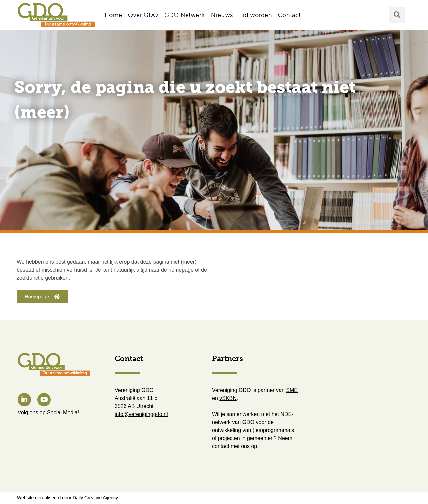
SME (292, 390)
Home (113, 15)
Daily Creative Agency (95, 498)
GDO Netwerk (185, 15)
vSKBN (228, 398)
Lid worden (255, 15)
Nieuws (222, 15)
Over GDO (143, 15)
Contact (289, 15)
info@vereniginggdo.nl (141, 414)
